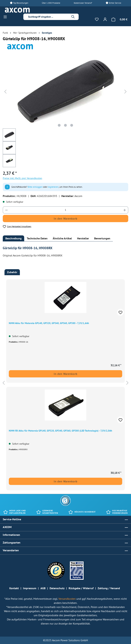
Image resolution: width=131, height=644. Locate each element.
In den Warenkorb (66, 219)
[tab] (13, 238)
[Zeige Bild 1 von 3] (59, 125)
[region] (65, 383)
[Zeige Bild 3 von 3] (72, 125)
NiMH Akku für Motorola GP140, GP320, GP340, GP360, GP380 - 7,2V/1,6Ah (49, 323)
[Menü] (6, 17)
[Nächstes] (125, 91)
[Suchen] (73, 17)
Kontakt (14, 588)
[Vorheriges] (5, 91)
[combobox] (48, 17)
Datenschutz (57, 588)
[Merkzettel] (97, 19)
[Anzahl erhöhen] (125, 210)
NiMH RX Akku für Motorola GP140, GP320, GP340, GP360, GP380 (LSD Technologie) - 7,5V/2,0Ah (60, 431)
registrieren (53, 187)
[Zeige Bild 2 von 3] (65, 125)
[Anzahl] (66, 210)
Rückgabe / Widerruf (81, 588)
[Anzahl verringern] (6, 210)
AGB (43, 588)
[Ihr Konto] (105, 19)
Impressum (30, 588)
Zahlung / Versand (109, 588)
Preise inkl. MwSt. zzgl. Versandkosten (22, 178)
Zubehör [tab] (12, 272)
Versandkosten (67, 599)
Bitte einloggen (35, 187)
